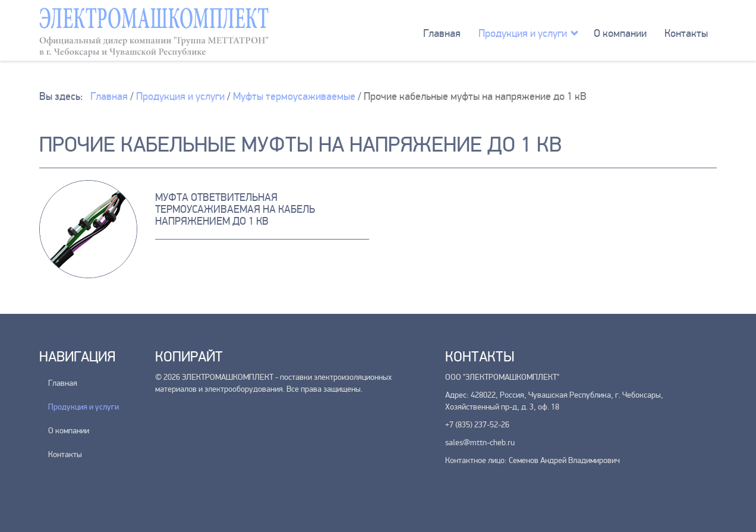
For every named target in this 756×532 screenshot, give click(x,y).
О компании (620, 33)
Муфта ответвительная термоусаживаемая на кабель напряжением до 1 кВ (235, 209)
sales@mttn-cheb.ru (480, 443)
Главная (442, 33)
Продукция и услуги (523, 33)
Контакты (686, 33)
